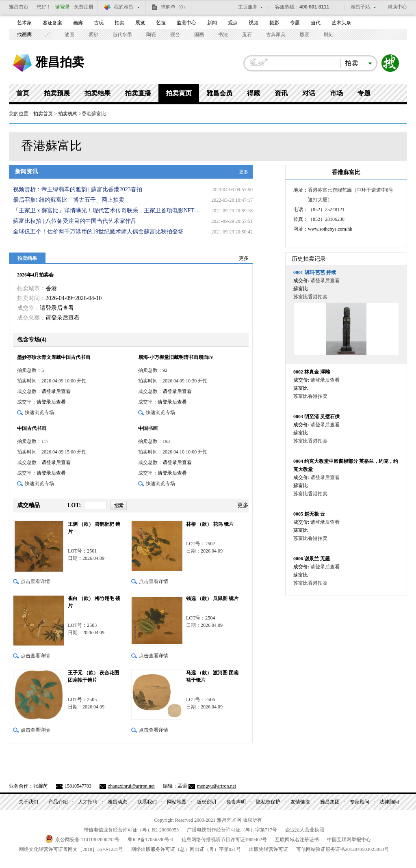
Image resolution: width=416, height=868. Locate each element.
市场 (336, 93)
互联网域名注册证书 (297, 840)
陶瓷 (151, 35)
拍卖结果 (97, 93)
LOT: (74, 505)
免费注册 (84, 7)
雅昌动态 (117, 802)
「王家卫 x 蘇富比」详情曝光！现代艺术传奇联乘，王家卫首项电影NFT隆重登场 (108, 211)
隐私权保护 (268, 802)
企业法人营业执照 (305, 830)
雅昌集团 (330, 802)
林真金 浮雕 (312, 372)
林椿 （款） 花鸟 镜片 (210, 524)
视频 (253, 23)
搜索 (390, 63)
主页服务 (248, 7)
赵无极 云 (309, 514)
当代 (316, 23)
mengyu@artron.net (217, 786)
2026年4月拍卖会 (35, 275)
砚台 (175, 35)
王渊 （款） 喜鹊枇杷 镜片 (94, 528)
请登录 (63, 7)
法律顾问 (389, 802)
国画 (199, 35)
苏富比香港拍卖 (310, 297)
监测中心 (186, 23)
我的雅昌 (123, 7)
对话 (309, 93)
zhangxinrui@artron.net (131, 786)
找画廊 (24, 35)
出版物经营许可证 (269, 849)
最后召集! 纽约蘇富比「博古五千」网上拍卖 (69, 200)
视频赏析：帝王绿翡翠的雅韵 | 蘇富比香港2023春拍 (78, 189)
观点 (233, 23)
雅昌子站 (360, 7)
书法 (223, 35)
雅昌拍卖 (60, 62)
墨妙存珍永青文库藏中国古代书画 (54, 357)
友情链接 (300, 802)
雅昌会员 (219, 93)
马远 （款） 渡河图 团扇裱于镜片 (212, 676)
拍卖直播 (138, 93)
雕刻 (329, 35)
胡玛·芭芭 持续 (315, 272)
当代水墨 (122, 35)
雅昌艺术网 (22, 63)
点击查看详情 (35, 581)
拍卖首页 (43, 114)
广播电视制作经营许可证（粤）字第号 (232, 830)
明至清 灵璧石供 (316, 417)
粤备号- (151, 840)
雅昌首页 (19, 7)
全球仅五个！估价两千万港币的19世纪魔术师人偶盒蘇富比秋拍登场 (98, 232)
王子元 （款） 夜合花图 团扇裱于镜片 (93, 676)
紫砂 (93, 35)
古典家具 (276, 35)
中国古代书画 (32, 428)
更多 (244, 172)
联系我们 (147, 802)
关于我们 (28, 802)
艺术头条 (341, 23)
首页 (23, 93)
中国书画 (148, 428)
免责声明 (236, 802)
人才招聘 (88, 802)
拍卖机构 (68, 114)
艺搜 (161, 23)
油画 (69, 35)
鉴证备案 (52, 23)
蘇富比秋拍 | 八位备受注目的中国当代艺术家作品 (75, 221)
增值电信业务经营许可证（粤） (131, 830)
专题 (295, 23)
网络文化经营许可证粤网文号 (71, 849)
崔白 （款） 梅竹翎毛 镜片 (94, 602)
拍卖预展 (57, 93)
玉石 (247, 35)
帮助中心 (397, 7)
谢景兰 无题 (312, 559)
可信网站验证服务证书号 (342, 849)
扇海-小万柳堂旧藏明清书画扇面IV (176, 357)
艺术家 (24, 23)
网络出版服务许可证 (186, 849)
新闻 (212, 23)
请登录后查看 (57, 308)
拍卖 (119, 23)
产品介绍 (58, 802)
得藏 (253, 93)
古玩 (99, 23)
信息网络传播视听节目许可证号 (224, 840)
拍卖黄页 (179, 93)
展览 (140, 23)
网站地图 (177, 802)
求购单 (174, 7)
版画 (305, 35)
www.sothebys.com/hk (330, 229)
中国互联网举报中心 (349, 840)
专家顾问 (360, 802)
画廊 (78, 23)
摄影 (274, 23)
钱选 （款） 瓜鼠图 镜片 (212, 598)
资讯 (281, 93)
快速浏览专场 (39, 412)
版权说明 (206, 802)
